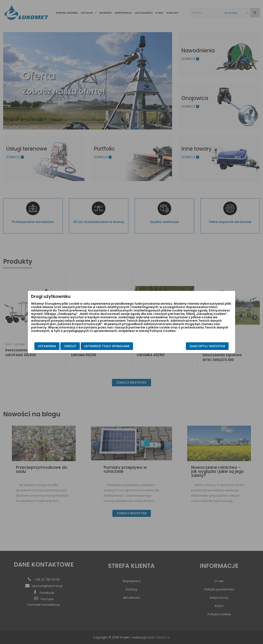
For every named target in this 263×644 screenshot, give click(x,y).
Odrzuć (70, 346)
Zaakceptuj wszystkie (207, 346)
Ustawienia (47, 346)
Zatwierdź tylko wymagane (107, 346)
